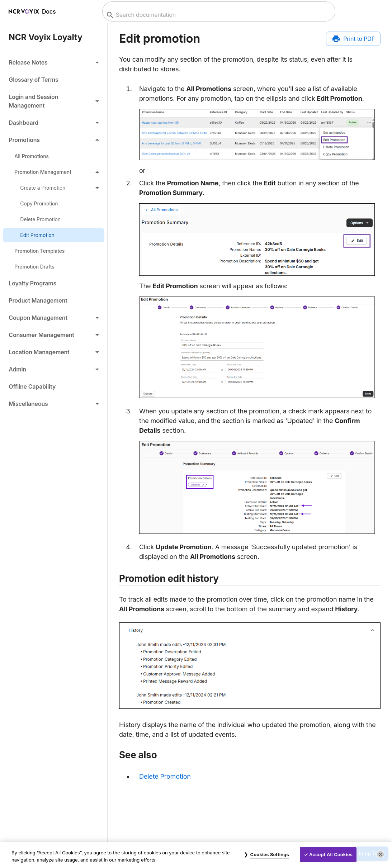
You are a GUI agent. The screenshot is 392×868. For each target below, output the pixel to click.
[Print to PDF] (353, 39)
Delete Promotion (165, 776)
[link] (54, 80)
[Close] (381, 854)
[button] (54, 62)
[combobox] (218, 15)
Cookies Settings (270, 854)
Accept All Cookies (331, 854)
